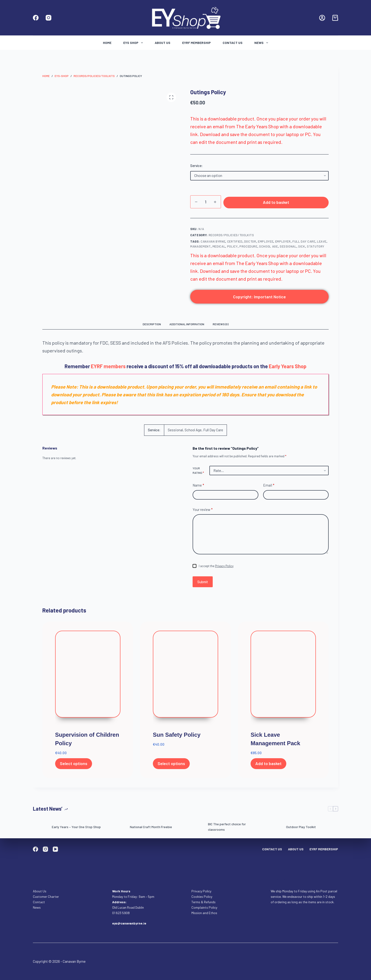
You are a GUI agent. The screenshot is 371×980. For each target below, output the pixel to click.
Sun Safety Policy (177, 736)
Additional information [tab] (187, 325)
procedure (248, 248)
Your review (203, 511)
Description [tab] (152, 325)
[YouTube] (55, 849)
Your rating (198, 472)
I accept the (216, 567)
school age (269, 248)
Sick (302, 248)
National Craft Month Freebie (151, 828)
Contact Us (233, 43)
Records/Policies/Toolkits (231, 236)
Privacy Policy (224, 567)
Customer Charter (46, 897)
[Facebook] (36, 18)
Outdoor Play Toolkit (301, 828)
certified (235, 243)
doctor (250, 243)
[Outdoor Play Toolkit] (274, 828)
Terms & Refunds (203, 902)
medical (219, 248)
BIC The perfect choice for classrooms (227, 828)
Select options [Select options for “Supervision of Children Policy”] (74, 765)
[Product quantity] (206, 202)
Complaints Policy (204, 907)
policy (232, 248)
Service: (197, 166)
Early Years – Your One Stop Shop (76, 828)
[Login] (322, 18)
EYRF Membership (197, 43)
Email (269, 487)
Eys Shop (134, 43)
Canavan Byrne (213, 243)
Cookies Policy (202, 897)
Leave (322, 243)
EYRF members (108, 367)
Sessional (288, 248)
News (262, 43)
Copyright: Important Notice (259, 298)
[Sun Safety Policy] (185, 679)
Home (107, 43)
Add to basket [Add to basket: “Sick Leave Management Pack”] (268, 765)
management (201, 248)
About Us (163, 43)
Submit (203, 583)
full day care (304, 243)
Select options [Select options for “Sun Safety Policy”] (171, 765)
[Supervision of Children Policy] (88, 679)
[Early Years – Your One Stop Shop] (40, 828)
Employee (266, 243)
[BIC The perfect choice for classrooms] (196, 828)
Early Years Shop (288, 367)
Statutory (316, 248)
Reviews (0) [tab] (221, 325)
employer (283, 243)
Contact (39, 902)
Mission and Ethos (204, 913)
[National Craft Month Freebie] (118, 828)
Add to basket (276, 203)
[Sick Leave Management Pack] (283, 679)
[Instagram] (49, 18)
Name (198, 487)
